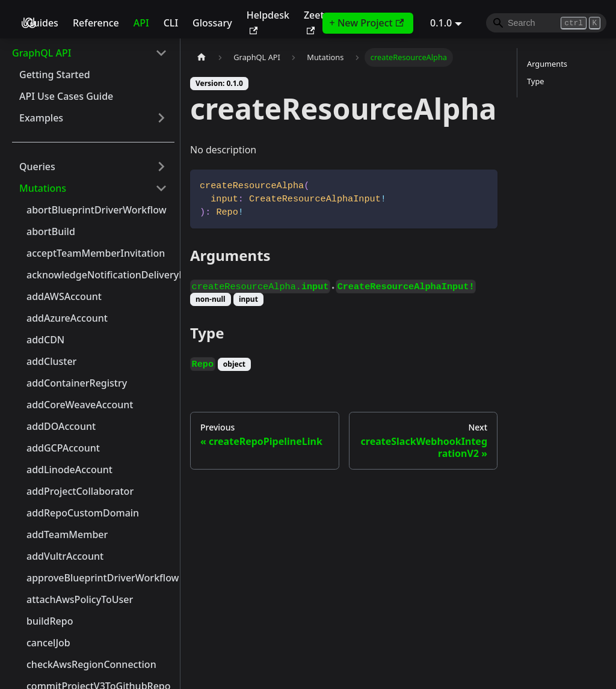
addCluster (51, 361)
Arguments (547, 64)
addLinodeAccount (69, 470)
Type (535, 81)
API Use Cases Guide (66, 96)
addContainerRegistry (77, 383)
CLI (171, 23)
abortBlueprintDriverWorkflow (97, 210)
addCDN (45, 340)
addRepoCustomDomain (83, 513)
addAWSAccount (64, 296)
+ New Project (367, 23)
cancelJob (48, 643)
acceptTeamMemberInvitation (96, 253)
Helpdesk (268, 21)
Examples (41, 118)
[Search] (546, 23)
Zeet (314, 21)
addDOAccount (61, 426)
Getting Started (55, 75)
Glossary (212, 23)
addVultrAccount (65, 556)
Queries (37, 167)
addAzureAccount (67, 318)
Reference (96, 23)
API (141, 23)
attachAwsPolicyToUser (80, 599)
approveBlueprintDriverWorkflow (100, 578)
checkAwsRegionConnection (91, 664)
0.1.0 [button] (441, 23)
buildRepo (50, 621)
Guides (42, 23)
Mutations (43, 188)
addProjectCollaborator (80, 491)
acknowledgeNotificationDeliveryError (100, 275)
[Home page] (202, 57)
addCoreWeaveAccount (80, 405)
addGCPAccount (63, 448)
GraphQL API (42, 53)
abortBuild (51, 231)
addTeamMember (67, 534)
